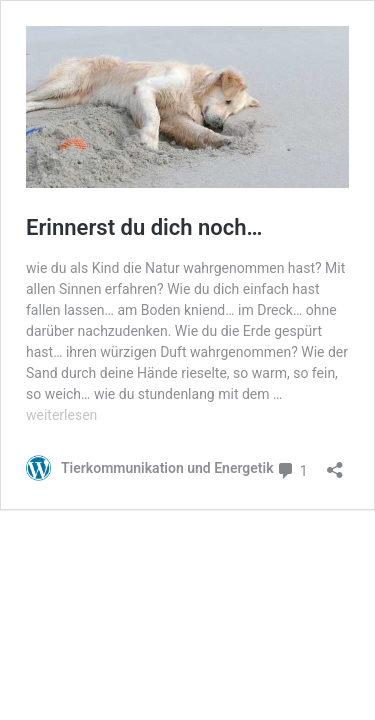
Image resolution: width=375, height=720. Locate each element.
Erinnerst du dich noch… (144, 227)
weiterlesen (61, 415)
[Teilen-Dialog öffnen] (335, 463)
